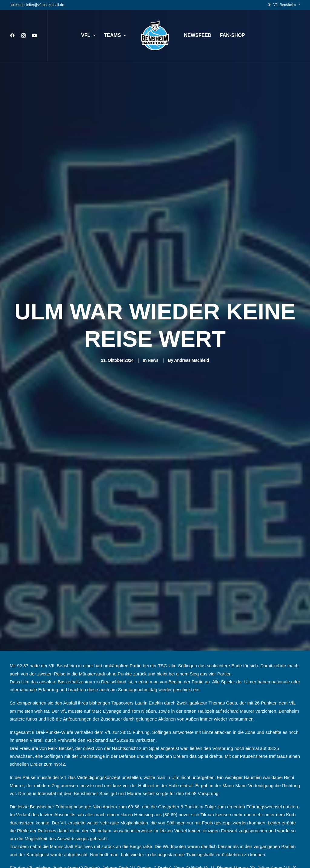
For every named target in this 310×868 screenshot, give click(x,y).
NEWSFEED (198, 35)
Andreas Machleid (191, 320)
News (153, 320)
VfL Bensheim (287, 5)
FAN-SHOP (232, 35)
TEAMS (115, 35)
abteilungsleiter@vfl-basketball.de (37, 5)
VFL (88, 35)
